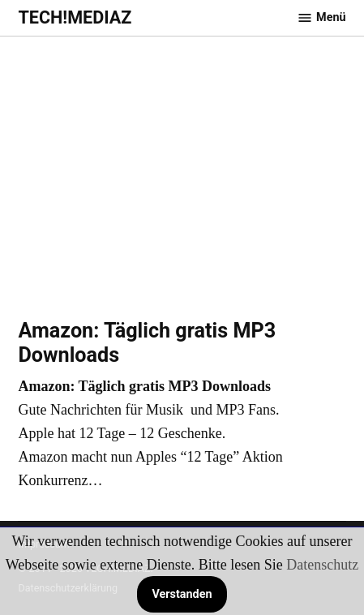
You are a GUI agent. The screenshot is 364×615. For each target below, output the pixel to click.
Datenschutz (322, 565)
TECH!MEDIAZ (75, 17)
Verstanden (182, 594)
